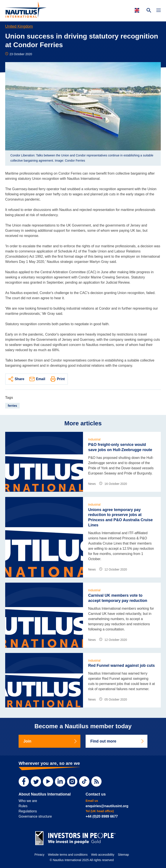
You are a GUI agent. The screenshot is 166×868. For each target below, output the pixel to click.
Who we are (28, 801)
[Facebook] (24, 781)
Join (50, 741)
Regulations (28, 811)
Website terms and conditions (68, 855)
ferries (12, 406)
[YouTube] (48, 781)
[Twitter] (36, 781)
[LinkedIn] (60, 781)
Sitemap (123, 855)
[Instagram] (72, 781)
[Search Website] (149, 11)
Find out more (117, 741)
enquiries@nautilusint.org (107, 806)
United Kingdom (19, 26)
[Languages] (138, 10)
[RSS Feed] (96, 781)
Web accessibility (103, 855)
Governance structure (35, 816)
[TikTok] (84, 781)
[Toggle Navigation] (159, 11)
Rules (23, 806)
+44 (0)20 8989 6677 (102, 816)
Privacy (39, 855)
